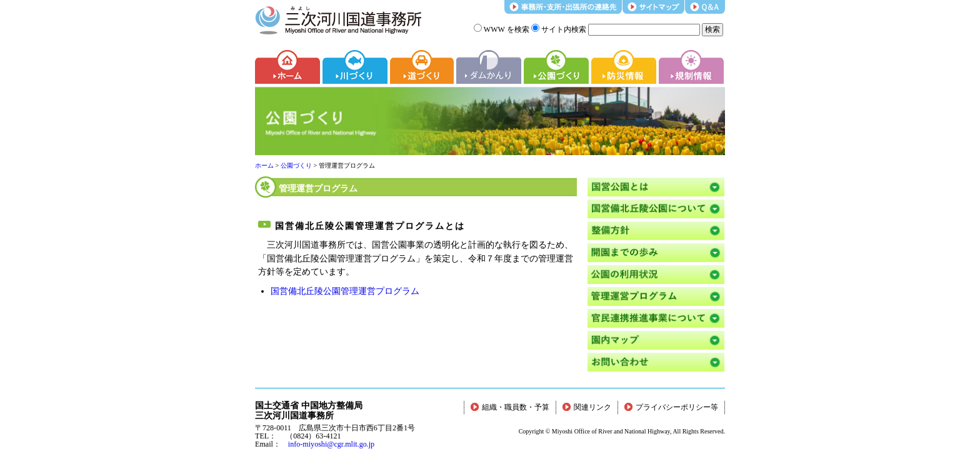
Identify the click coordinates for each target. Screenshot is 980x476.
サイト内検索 (559, 29)
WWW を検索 (502, 29)
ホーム (264, 165)
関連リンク (587, 407)
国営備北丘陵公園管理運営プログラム (345, 291)
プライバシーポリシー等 (671, 407)
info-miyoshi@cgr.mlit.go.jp (331, 444)
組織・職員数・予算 (510, 407)
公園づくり (296, 165)
